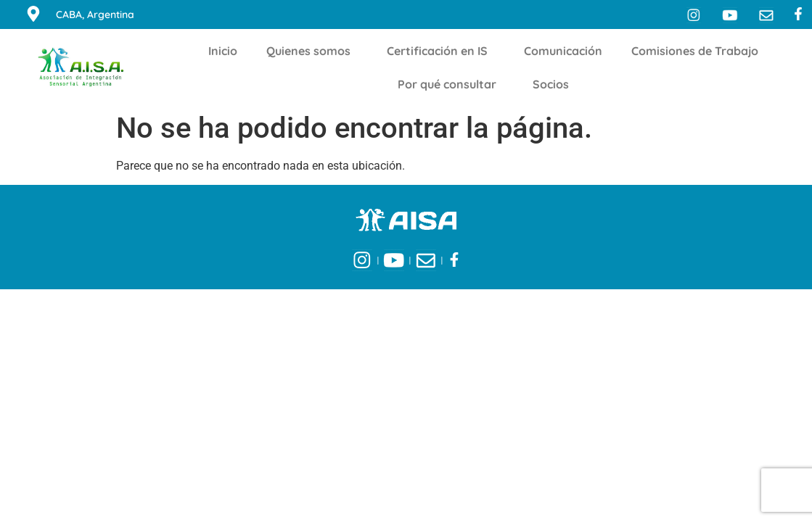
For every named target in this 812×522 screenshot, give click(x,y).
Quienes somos (312, 51)
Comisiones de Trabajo (698, 51)
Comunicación (563, 51)
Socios (554, 84)
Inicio (223, 51)
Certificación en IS (441, 51)
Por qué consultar (451, 84)
